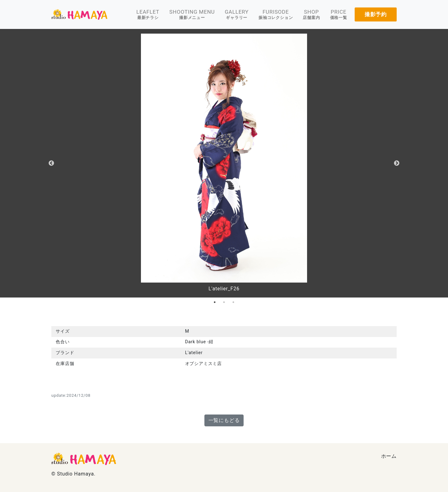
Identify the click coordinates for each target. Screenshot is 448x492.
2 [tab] (224, 302)
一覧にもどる (224, 420)
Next (397, 163)
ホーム (389, 456)
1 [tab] (215, 302)
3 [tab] (233, 302)
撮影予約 (376, 14)
